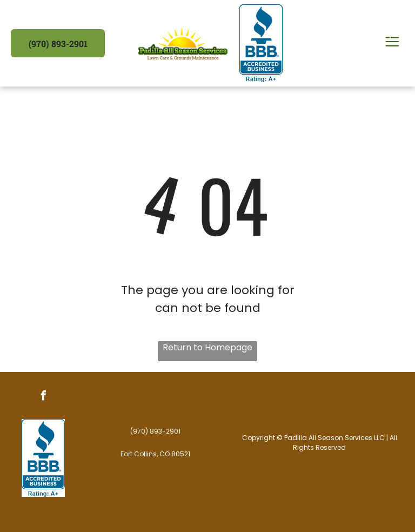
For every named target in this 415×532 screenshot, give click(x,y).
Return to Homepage (207, 347)
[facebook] (43, 397)
